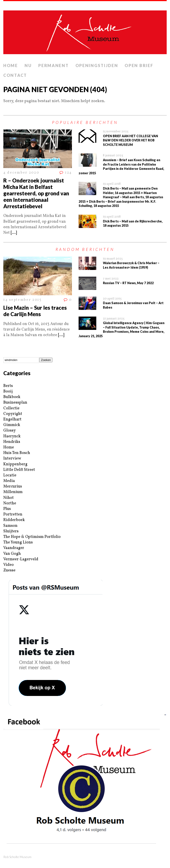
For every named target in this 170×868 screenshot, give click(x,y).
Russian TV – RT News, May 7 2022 (128, 283)
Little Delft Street (19, 470)
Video (9, 565)
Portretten (13, 514)
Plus (7, 509)
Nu (28, 65)
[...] (14, 233)
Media (9, 481)
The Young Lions (18, 542)
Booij (8, 391)
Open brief (139, 65)
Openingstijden (97, 65)
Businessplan (15, 403)
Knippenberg (15, 464)
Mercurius (13, 487)
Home (11, 65)
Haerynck (12, 436)
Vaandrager (14, 548)
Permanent (53, 65)
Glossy (10, 431)
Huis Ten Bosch (17, 453)
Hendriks (12, 442)
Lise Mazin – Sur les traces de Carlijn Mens (35, 311)
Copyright (13, 414)
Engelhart (12, 419)
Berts (8, 386)
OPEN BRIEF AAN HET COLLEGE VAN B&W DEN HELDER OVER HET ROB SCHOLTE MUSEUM (130, 140)
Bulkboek (12, 397)
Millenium (13, 492)
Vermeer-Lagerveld (21, 559)
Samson (10, 526)
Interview (12, 459)
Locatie (10, 475)
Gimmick (12, 425)
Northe (10, 503)
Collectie (11, 408)
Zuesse (9, 570)
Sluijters (11, 531)
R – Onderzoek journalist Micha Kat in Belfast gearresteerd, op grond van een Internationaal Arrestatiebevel (36, 193)
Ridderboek (14, 520)
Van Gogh (12, 554)
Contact (15, 75)
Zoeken (46, 360)
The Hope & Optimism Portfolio (32, 537)
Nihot (9, 498)
